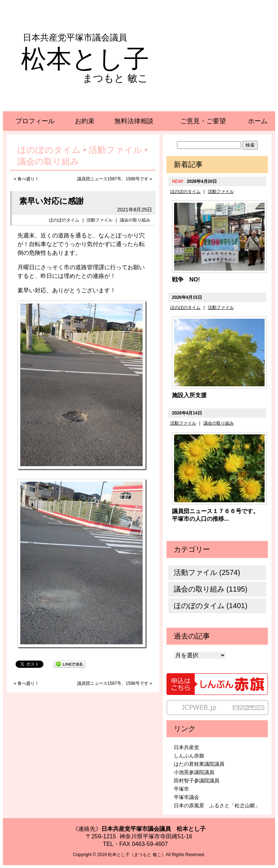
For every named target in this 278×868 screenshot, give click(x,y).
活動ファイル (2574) (207, 572)
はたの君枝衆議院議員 (199, 764)
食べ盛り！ (28, 179)
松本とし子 (85, 59)
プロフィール (35, 121)
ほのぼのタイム (64, 220)
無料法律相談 (134, 121)
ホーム (258, 121)
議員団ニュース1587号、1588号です (113, 179)
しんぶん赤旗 (189, 756)
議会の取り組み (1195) (210, 589)
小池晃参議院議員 (194, 772)
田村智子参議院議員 (197, 781)
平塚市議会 (186, 797)
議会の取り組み (135, 220)
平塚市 (181, 789)
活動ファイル (100, 220)
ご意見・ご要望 (203, 121)
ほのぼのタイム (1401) (210, 606)
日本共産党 (186, 747)
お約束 (85, 121)
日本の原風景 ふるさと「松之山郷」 (217, 805)
